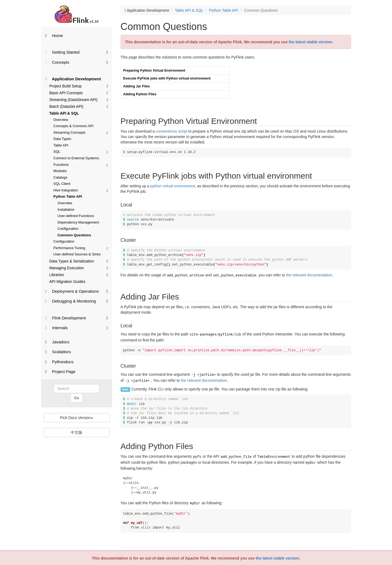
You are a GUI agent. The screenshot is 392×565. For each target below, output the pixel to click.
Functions (81, 165)
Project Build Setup (79, 86)
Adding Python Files (140, 94)
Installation (66, 210)
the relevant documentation (309, 275)
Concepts (77, 62)
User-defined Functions (76, 216)
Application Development (73, 79)
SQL (81, 152)
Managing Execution (79, 268)
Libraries (79, 274)
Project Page (60, 372)
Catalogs (60, 177)
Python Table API (68, 196)
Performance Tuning (81, 248)
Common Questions (74, 235)
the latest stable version (277, 558)
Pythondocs (59, 362)
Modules (60, 171)
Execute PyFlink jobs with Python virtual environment (167, 78)
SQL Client (62, 184)
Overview (61, 120)
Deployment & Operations (77, 291)
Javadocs (57, 342)
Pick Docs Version (77, 418)
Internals (77, 327)
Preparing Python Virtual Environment (154, 71)
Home (54, 36)
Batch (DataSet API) (79, 106)
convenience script (171, 131)
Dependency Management (78, 222)
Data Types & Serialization (79, 261)
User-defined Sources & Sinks (77, 254)
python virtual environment (173, 186)
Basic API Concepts (79, 93)
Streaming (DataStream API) (79, 99)
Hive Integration (81, 190)
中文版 (76, 432)
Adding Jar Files (137, 86)
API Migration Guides (67, 282)
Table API (61, 145)
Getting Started (77, 52)
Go (77, 398)
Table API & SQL (64, 113)
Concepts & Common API (73, 126)
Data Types (62, 139)
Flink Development (77, 318)
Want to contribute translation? (144, 549)
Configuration (68, 229)
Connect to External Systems (76, 158)
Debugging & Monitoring (77, 301)
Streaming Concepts (81, 132)
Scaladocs (58, 352)
